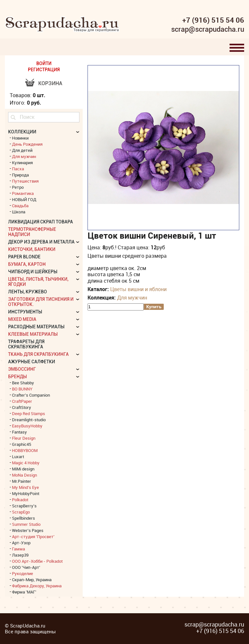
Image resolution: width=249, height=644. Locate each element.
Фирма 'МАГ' (24, 592)
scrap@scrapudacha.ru (208, 29)
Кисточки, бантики (32, 249)
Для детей (22, 150)
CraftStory (22, 407)
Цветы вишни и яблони (138, 289)
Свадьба (20, 206)
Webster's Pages (28, 530)
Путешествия (25, 181)
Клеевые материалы (33, 334)
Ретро (18, 187)
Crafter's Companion (31, 395)
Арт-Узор (21, 543)
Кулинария (22, 163)
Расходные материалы (36, 327)
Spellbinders (24, 518)
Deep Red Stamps (29, 413)
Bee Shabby (23, 383)
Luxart (18, 457)
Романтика (23, 193)
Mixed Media (22, 319)
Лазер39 (20, 555)
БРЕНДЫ (18, 377)
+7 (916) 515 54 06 (213, 20)
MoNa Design (24, 475)
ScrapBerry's (24, 506)
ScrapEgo (21, 512)
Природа (20, 175)
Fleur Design (24, 438)
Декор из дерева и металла (41, 242)
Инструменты (25, 312)
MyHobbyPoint (26, 493)
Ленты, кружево (28, 292)
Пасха (18, 169)
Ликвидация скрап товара (41, 222)
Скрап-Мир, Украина (32, 580)
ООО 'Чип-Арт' (26, 567)
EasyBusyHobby (27, 426)
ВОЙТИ (44, 63)
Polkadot (20, 500)
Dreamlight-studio (29, 420)
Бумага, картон (27, 264)
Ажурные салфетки (32, 362)
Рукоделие (23, 573)
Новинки (20, 138)
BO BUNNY (22, 389)
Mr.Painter (22, 481)
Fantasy (19, 432)
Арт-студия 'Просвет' (33, 537)
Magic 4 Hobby (26, 463)
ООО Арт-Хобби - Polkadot (37, 561)
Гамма (18, 549)
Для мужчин (132, 298)
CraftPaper (22, 401)
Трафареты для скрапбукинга (26, 344)
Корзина (50, 83)
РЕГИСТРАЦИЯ (44, 70)
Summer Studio (26, 524)
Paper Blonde (24, 257)
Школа (19, 212)
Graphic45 (22, 444)
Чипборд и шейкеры (33, 272)
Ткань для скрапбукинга (38, 354)
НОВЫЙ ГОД (24, 199)
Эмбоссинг (22, 369)
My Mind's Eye (25, 487)
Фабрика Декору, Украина (37, 586)
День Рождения (27, 144)
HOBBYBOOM (25, 450)
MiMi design (23, 469)
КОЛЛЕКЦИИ (22, 132)
